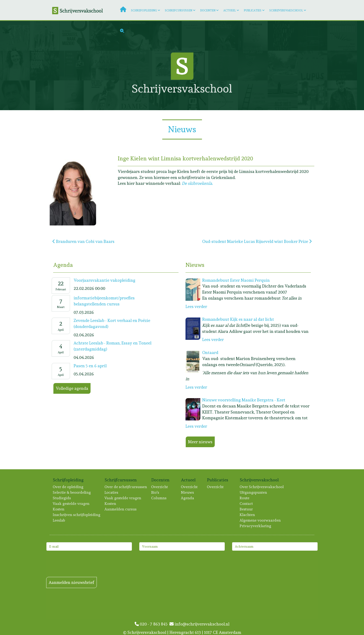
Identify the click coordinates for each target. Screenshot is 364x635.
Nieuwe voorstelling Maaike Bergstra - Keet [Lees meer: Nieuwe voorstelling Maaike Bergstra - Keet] (244, 400)
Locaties (112, 492)
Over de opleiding (68, 487)
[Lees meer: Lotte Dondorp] (342, 66)
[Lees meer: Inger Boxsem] (342, 36)
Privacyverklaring (256, 526)
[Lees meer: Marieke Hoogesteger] (312, 95)
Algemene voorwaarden (260, 520)
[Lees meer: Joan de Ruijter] (312, 66)
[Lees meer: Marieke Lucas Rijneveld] (104, 95)
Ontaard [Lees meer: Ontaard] (210, 352)
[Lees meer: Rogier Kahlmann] (15, 95)
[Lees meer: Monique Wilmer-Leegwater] (15, 36)
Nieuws (188, 492)
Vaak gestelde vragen (71, 504)
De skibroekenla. (197, 183)
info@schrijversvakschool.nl (199, 624)
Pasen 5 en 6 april (90, 366)
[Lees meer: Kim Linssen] (283, 95)
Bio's (155, 492)
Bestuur (246, 509)
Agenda (188, 498)
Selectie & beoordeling (72, 492)
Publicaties (253, 10)
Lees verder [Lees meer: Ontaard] (196, 387)
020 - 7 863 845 (152, 624)
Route (245, 498)
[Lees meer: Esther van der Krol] (15, 66)
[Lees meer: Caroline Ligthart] (74, 95)
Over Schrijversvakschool (262, 487)
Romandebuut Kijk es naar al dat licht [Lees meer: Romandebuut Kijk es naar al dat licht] (238, 319)
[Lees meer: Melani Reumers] (45, 95)
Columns (159, 498)
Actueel (230, 10)
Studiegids (62, 498)
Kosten (59, 509)
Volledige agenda (72, 388)
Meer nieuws (200, 442)
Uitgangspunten (253, 492)
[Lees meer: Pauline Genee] (104, 66)
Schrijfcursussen (179, 10)
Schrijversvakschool (286, 10)
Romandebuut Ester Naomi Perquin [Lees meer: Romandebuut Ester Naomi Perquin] (236, 280)
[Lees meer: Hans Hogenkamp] (253, 95)
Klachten (247, 515)
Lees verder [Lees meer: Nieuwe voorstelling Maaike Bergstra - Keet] (196, 426)
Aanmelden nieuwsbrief (71, 582)
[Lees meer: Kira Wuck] (74, 66)
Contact (246, 504)
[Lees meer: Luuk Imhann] (342, 95)
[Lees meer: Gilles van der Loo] (253, 66)
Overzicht (160, 487)
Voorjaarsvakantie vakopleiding (104, 280)
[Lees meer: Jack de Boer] (45, 36)
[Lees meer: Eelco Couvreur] (45, 66)
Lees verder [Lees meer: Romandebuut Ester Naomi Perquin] (196, 306)
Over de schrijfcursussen (126, 487)
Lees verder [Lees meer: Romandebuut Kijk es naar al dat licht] (213, 339)
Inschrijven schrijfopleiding (77, 515)
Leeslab (59, 520)
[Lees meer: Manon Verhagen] (283, 66)
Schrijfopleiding (144, 10)
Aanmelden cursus (121, 509)
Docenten (208, 10)
